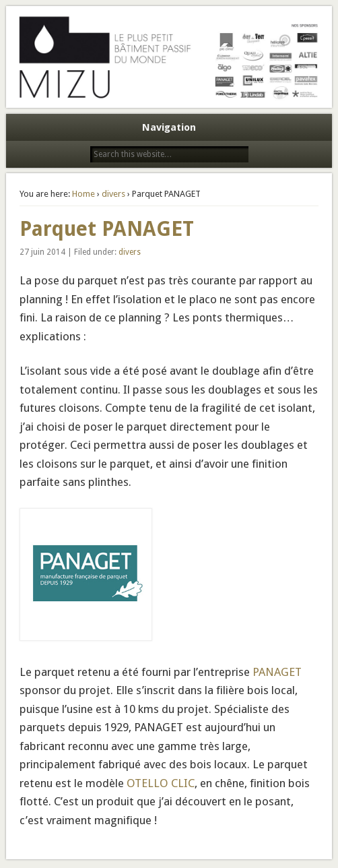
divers (113, 194)
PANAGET (277, 672)
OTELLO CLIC (161, 783)
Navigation (169, 127)
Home (83, 194)
